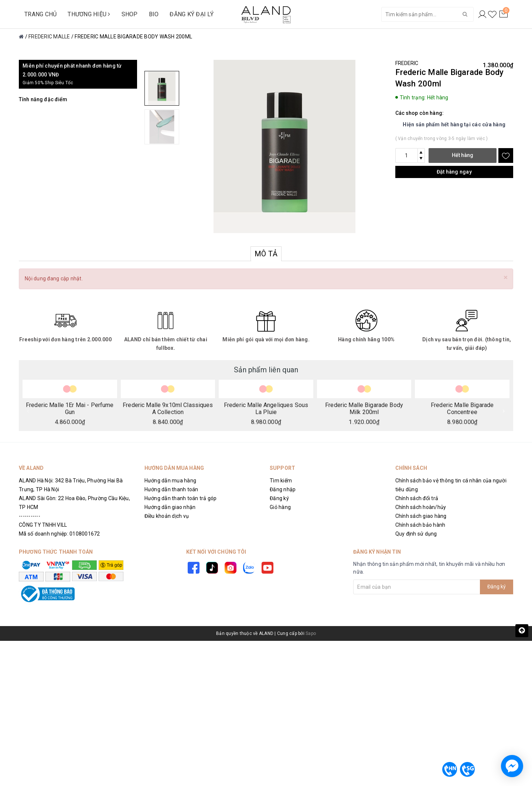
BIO (154, 14)
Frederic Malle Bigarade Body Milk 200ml (364, 408)
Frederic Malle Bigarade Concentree (462, 408)
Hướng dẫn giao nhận (170, 507)
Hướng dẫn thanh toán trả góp (181, 498)
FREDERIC (407, 63)
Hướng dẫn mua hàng (170, 481)
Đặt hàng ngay (454, 172)
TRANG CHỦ (40, 14)
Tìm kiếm (281, 481)
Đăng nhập (283, 489)
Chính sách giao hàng (421, 516)
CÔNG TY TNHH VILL (43, 525)
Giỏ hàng (280, 507)
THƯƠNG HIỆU (89, 14)
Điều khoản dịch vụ (167, 516)
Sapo (311, 633)
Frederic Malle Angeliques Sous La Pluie (266, 408)
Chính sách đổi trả (417, 498)
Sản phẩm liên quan (266, 370)
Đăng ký (279, 498)
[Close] (506, 278)
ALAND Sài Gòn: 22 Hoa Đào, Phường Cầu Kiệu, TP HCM (74, 503)
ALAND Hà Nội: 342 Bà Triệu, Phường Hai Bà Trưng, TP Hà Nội (71, 485)
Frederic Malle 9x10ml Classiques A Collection (168, 408)
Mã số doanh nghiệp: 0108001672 (59, 534)
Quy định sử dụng (416, 534)
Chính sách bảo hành (420, 525)
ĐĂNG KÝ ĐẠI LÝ (192, 14)
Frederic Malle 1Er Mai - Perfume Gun (70, 408)
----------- (30, 516)
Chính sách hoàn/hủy (421, 507)
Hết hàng (463, 155)
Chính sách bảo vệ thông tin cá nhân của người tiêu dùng (451, 485)
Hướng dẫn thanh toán (171, 489)
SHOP (130, 14)
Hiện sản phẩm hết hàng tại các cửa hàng (454, 124)
